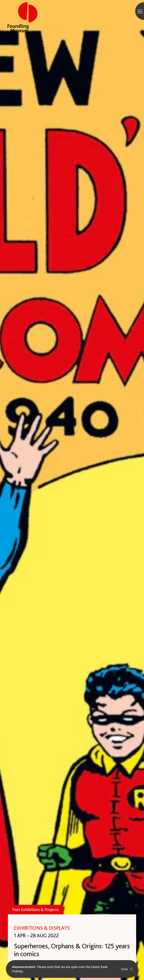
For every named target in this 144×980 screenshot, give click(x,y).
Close (128, 969)
